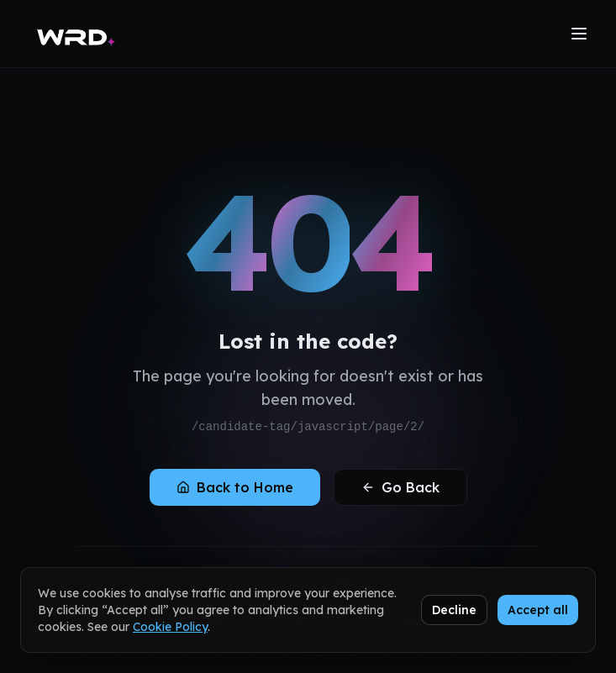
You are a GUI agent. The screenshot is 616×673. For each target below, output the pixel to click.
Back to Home (235, 487)
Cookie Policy (170, 627)
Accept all (538, 610)
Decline (454, 610)
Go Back (400, 487)
